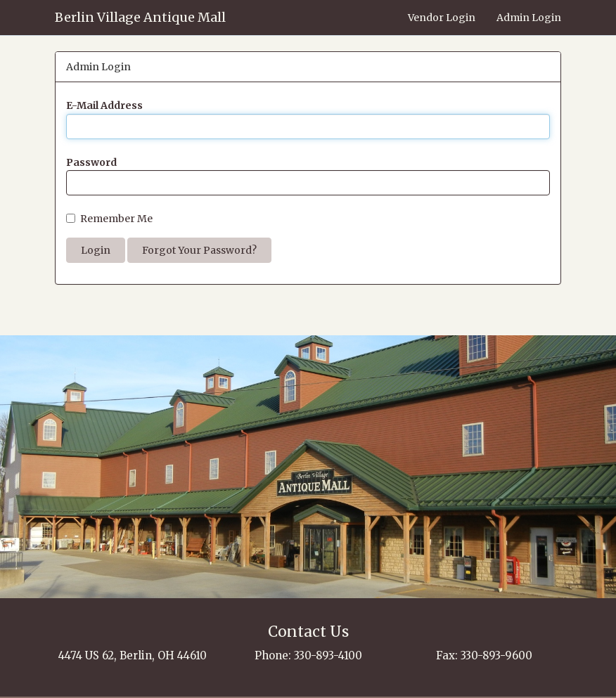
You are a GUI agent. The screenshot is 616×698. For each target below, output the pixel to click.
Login (96, 250)
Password (91, 162)
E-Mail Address (104, 105)
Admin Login (529, 18)
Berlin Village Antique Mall (140, 17)
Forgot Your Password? (199, 250)
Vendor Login (442, 18)
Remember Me (109, 219)
